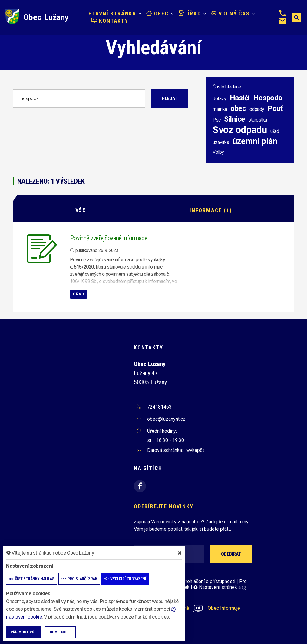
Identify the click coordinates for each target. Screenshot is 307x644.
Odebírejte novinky (163, 506)
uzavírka (221, 142)
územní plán (255, 141)
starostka (258, 120)
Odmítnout (60, 632)
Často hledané (227, 87)
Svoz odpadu (240, 130)
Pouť (275, 108)
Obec (157, 13)
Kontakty (110, 21)
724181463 (159, 407)
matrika (220, 109)
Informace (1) (211, 210)
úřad (275, 131)
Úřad (190, 13)
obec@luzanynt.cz (166, 419)
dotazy (219, 99)
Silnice (234, 119)
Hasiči (240, 98)
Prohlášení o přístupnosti (209, 581)
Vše (81, 210)
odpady (257, 109)
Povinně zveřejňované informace (109, 238)
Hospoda (268, 98)
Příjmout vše (23, 632)
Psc (217, 120)
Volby (218, 152)
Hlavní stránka (112, 13)
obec (238, 108)
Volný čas (230, 13)
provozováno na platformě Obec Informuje (187, 608)
